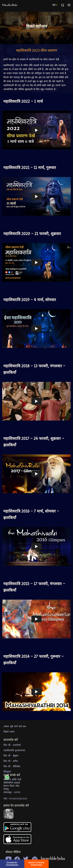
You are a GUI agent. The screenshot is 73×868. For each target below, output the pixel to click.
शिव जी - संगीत (11, 761)
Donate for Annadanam (12, 864)
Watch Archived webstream (36, 864)
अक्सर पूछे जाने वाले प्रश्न (15, 726)
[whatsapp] (7, 778)
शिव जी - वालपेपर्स (12, 745)
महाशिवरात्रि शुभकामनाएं (14, 750)
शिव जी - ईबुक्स (11, 756)
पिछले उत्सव (9, 732)
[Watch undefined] (36, 130)
